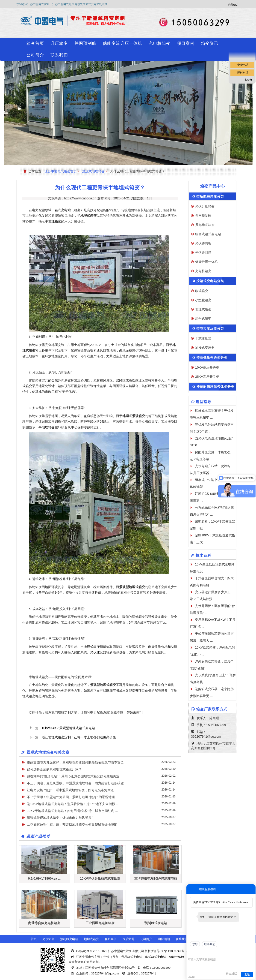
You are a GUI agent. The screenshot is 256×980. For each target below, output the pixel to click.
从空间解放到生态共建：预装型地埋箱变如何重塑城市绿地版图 (72, 825)
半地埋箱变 (47, 427)
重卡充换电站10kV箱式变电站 (156, 878)
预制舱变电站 (69, 939)
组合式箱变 (203, 319)
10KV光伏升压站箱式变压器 (100, 878)
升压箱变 (59, 43)
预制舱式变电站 (156, 923)
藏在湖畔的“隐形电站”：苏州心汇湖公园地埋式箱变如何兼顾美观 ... (75, 776)
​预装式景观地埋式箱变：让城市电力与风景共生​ (61, 818)
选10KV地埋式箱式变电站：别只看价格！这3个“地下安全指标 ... (73, 804)
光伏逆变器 (98, 652)
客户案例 (111, 939)
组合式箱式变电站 (208, 234)
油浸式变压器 (205, 348)
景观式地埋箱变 (93, 171)
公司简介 (35, 55)
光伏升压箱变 (205, 206)
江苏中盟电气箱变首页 (61, 171)
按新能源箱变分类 (210, 196)
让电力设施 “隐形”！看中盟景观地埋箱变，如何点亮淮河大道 (70, 790)
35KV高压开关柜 (207, 377)
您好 (195, 944)
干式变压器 (203, 338)
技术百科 (203, 555)
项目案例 (186, 43)
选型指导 (203, 402)
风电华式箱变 (205, 225)
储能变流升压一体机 (122, 43)
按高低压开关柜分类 (212, 358)
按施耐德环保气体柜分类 (215, 387)
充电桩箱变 (160, 43)
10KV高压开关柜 (207, 367)
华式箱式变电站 (156, 957)
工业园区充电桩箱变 (100, 923)
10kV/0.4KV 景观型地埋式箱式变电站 (68, 728)
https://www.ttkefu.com (235, 902)
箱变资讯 (210, 43)
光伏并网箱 (203, 253)
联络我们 (210, 944)
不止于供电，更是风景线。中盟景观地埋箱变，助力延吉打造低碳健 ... (77, 783)
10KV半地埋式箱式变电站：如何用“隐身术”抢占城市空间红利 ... (72, 811)
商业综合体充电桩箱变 (44, 923)
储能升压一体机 (206, 262)
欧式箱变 (202, 291)
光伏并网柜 (203, 243)
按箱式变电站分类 (210, 281)
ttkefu (249, 80)
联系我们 (59, 55)
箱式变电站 (63, 210)
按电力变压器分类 (210, 328)
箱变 (77, 210)
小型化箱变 (203, 300)
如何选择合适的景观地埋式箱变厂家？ (54, 769)
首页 (34, 939)
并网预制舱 (85, 43)
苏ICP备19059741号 (170, 951)
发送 (247, 974)
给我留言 (233, 5)
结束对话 (231, 974)
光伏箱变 (48, 939)
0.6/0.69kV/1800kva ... (44, 878)
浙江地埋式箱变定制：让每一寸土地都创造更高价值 (79, 737)
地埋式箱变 (92, 647)
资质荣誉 (128, 939)
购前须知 (164, 939)
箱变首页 (35, 43)
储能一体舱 (177, 957)
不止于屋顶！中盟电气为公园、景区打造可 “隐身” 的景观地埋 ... (73, 797)
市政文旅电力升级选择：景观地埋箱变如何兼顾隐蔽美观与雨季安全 (75, 762)
